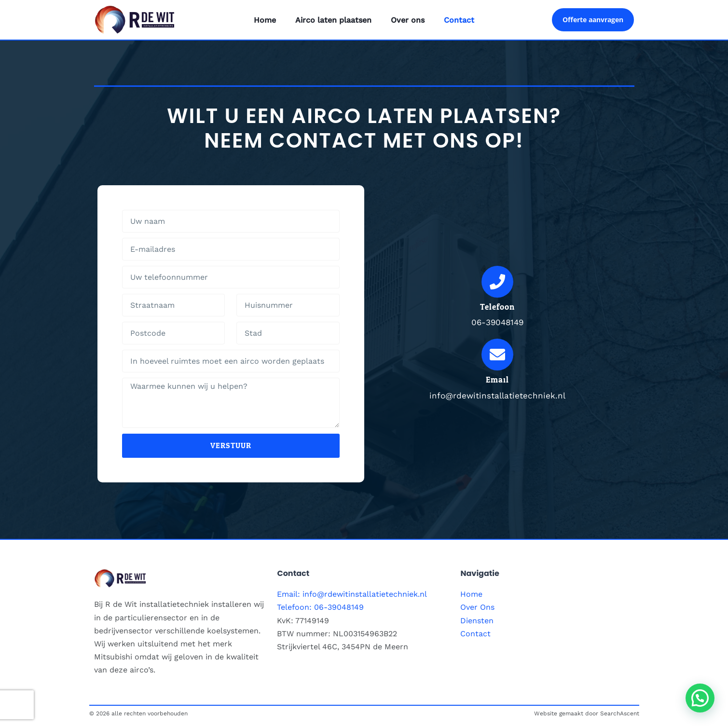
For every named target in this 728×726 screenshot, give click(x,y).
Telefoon (497, 307)
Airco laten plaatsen (333, 20)
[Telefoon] (497, 282)
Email (497, 380)
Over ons (408, 20)
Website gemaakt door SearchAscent (587, 713)
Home (265, 20)
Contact (459, 20)
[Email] (497, 355)
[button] (700, 698)
